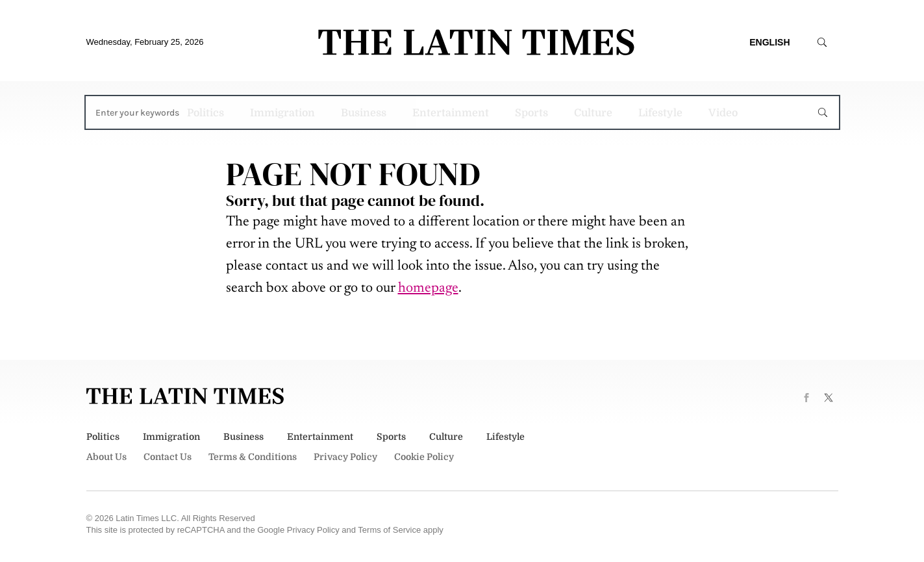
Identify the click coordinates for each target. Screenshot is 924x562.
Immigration (282, 113)
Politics (206, 113)
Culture (593, 113)
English (769, 42)
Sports (531, 113)
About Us (106, 457)
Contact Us (168, 457)
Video (723, 113)
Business (364, 113)
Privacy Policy (345, 457)
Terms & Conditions (253, 457)
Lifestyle (660, 113)
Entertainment (451, 113)
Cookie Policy (424, 457)
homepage (428, 288)
